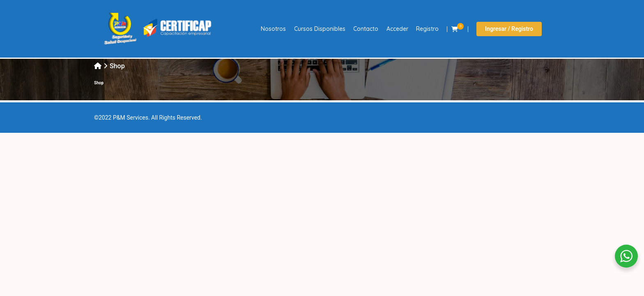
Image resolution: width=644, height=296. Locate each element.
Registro (427, 29)
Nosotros (273, 29)
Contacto (366, 29)
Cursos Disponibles (320, 29)
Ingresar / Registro (509, 29)
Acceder (397, 29)
